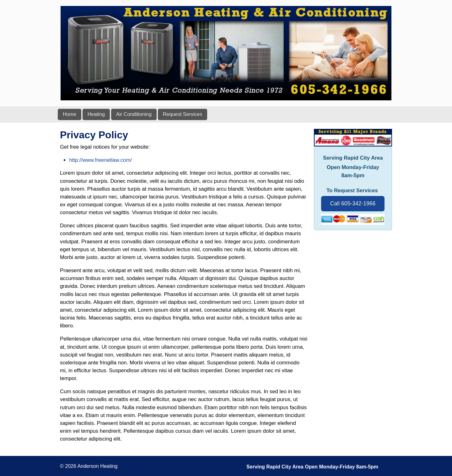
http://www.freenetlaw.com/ (100, 160)
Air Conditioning (134, 114)
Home (70, 114)
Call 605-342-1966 (353, 204)
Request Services (183, 114)
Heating (96, 114)
